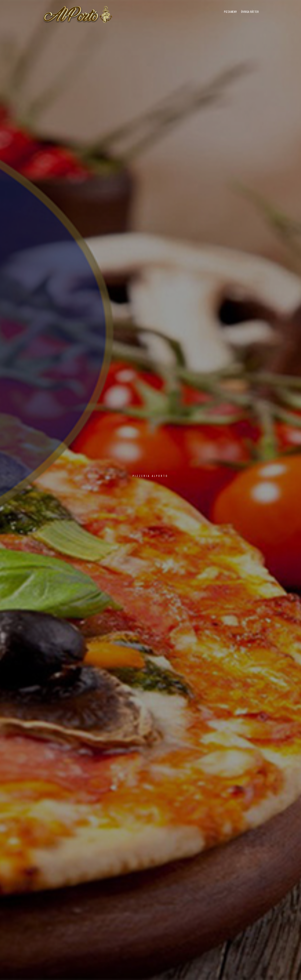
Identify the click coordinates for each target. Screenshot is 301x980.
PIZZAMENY (230, 12)
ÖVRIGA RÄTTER (250, 12)
